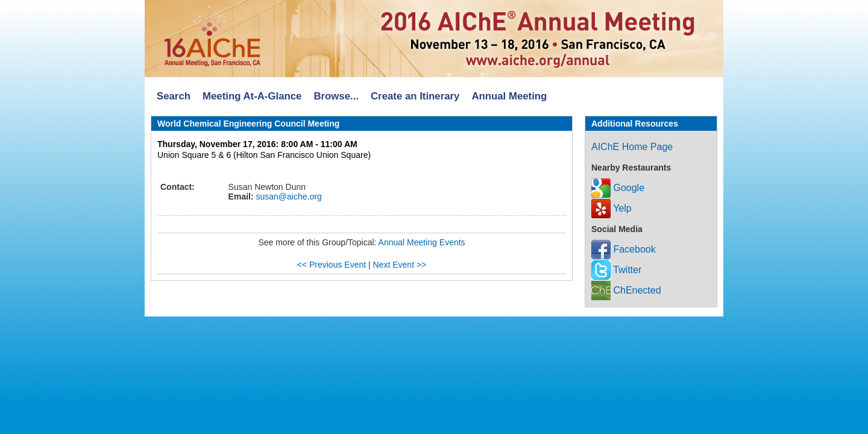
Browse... (336, 96)
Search (174, 96)
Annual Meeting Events (422, 242)
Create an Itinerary (415, 96)
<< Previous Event (332, 265)
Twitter (616, 270)
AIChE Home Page (632, 147)
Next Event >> (400, 265)
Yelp (612, 208)
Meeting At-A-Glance (252, 96)
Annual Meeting (509, 96)
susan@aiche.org (288, 197)
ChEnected (626, 290)
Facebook (624, 249)
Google (618, 188)
